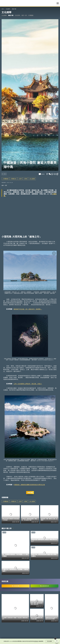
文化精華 (8, 9)
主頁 (3, 9)
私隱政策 (36, 641)
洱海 (26, 179)
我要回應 (30, 493)
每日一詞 (24, 15)
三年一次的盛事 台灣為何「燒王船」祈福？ (28, 384)
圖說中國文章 (7, 528)
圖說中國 (14, 9)
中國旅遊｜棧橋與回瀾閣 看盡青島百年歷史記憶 (29, 485)
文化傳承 (4, 15)
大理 (20, 179)
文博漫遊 (31, 15)
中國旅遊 (6, 179)
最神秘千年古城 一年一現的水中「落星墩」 (28, 309)
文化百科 (17, 15)
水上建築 (32, 179)
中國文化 (14, 179)
